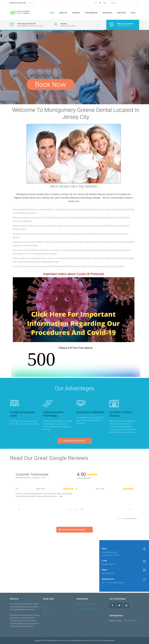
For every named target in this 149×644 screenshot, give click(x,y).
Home (52, 13)
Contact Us (47, 615)
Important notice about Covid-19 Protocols (74, 274)
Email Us (32, 3)
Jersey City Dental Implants (86, 604)
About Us (63, 13)
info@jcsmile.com (109, 564)
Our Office (122, 13)
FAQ (45, 612)
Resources (107, 13)
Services (76, 13)
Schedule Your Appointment (72, 303)
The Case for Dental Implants (87, 609)
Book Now (50, 84)
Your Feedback (91, 13)
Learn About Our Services (72, 436)
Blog (133, 13)
